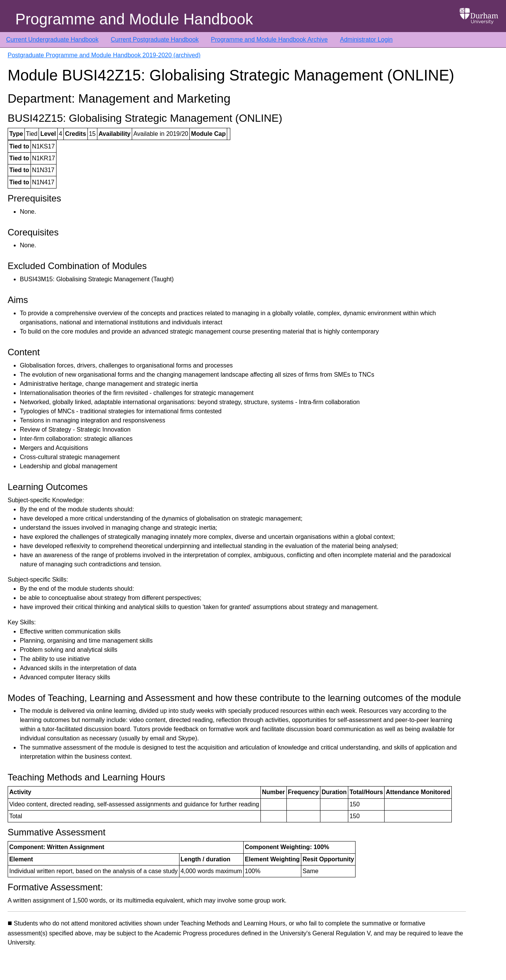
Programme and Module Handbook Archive (269, 39)
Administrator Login (366, 39)
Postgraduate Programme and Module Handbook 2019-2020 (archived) (104, 55)
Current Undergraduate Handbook (52, 39)
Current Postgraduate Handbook (155, 39)
